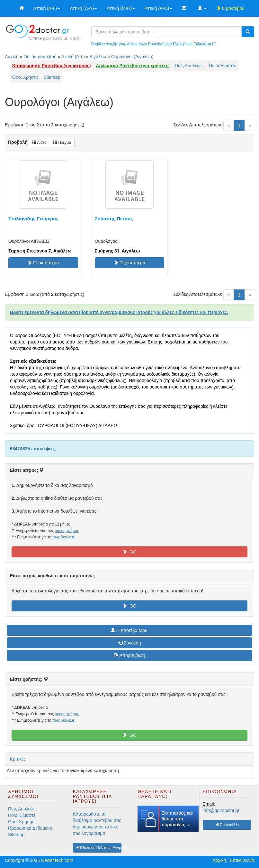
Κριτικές (18, 759)
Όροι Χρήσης (25, 77)
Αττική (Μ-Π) (121, 8)
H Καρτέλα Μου (129, 630)
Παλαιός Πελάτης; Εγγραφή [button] (99, 848)
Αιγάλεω (98, 57)
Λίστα (40, 142)
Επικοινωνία (242, 860)
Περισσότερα (43, 263)
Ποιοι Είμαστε (223, 66)
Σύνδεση (129, 643)
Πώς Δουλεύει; (189, 66)
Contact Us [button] (227, 825)
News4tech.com (57, 860)
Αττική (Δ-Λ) (83, 8)
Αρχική (12, 57)
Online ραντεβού (40, 57)
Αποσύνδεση (129, 655)
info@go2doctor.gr (221, 810)
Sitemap (52, 77)
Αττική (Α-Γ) (47, 8)
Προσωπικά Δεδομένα (30, 828)
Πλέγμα (62, 142)
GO (129, 552)
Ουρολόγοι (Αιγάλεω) (132, 57)
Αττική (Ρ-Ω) (158, 8)
